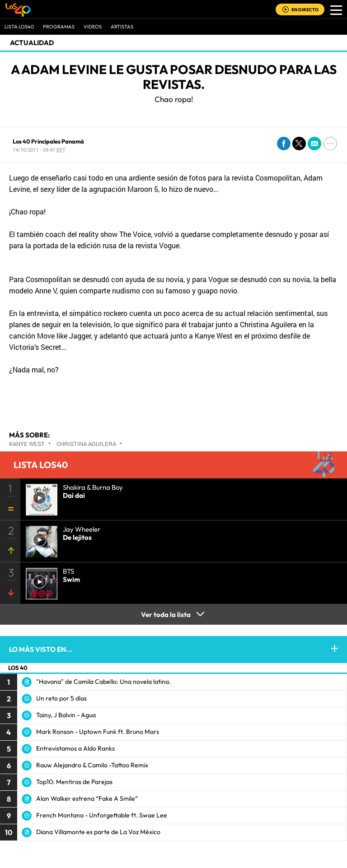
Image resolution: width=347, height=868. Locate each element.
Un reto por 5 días (61, 698)
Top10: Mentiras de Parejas (74, 782)
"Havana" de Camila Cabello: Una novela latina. (103, 682)
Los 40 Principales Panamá (48, 141)
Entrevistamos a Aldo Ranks (75, 748)
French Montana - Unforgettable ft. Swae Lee (102, 815)
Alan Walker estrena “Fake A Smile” (87, 798)
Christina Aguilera (86, 444)
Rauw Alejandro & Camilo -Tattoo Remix (92, 765)
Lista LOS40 (19, 27)
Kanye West (27, 444)
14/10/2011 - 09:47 (39, 150)
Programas (59, 27)
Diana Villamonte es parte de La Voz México (98, 832)
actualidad (32, 43)
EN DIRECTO (305, 10)
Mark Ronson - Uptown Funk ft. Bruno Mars (98, 732)
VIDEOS (93, 27)
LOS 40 (18, 668)
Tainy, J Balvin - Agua (66, 715)
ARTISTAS (122, 27)
